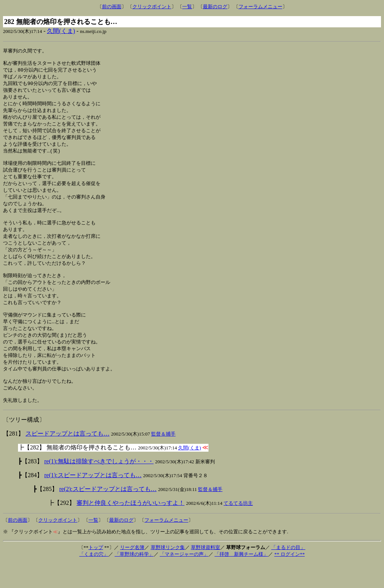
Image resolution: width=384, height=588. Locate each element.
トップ (96, 573)
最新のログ (215, 7)
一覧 (187, 7)
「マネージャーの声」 (184, 580)
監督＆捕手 (163, 459)
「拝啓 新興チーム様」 (241, 580)
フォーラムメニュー (260, 7)
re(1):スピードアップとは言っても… (93, 501)
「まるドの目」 (288, 573)
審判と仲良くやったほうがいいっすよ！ (130, 528)
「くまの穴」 (94, 580)
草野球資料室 (205, 573)
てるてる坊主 (238, 529)
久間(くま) (61, 31)
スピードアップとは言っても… (67, 459)
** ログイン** (289, 580)
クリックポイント (152, 7)
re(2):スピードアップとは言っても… (108, 514)
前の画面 (112, 7)
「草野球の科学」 (134, 580)
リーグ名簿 (132, 573)
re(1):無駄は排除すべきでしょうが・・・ (99, 487)
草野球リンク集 (168, 573)
